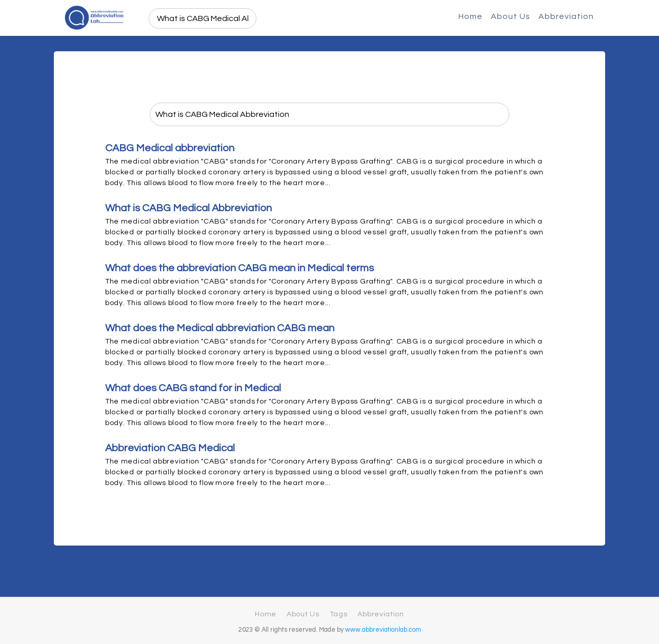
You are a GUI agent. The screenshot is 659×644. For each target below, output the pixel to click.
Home (471, 16)
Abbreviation (566, 16)
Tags (339, 614)
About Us (511, 16)
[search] (203, 18)
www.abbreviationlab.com (383, 630)
